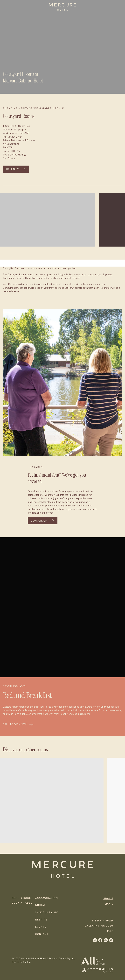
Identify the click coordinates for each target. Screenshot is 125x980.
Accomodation (47, 898)
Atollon (27, 962)
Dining (40, 905)
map (110, 931)
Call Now (16, 169)
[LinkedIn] (111, 940)
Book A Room (43, 521)
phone (108, 899)
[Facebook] (95, 940)
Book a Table (22, 903)
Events (41, 927)
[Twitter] (106, 940)
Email (109, 904)
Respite (41, 920)
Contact (42, 934)
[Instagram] (100, 940)
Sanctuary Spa (47, 913)
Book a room (22, 898)
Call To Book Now (18, 724)
